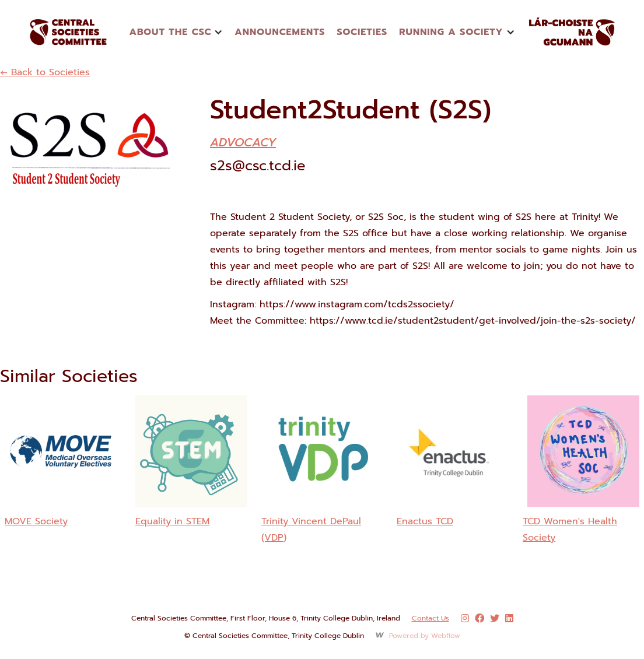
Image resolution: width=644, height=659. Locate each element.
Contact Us (430, 618)
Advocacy (243, 142)
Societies (362, 32)
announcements (280, 32)
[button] (176, 32)
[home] (82, 32)
